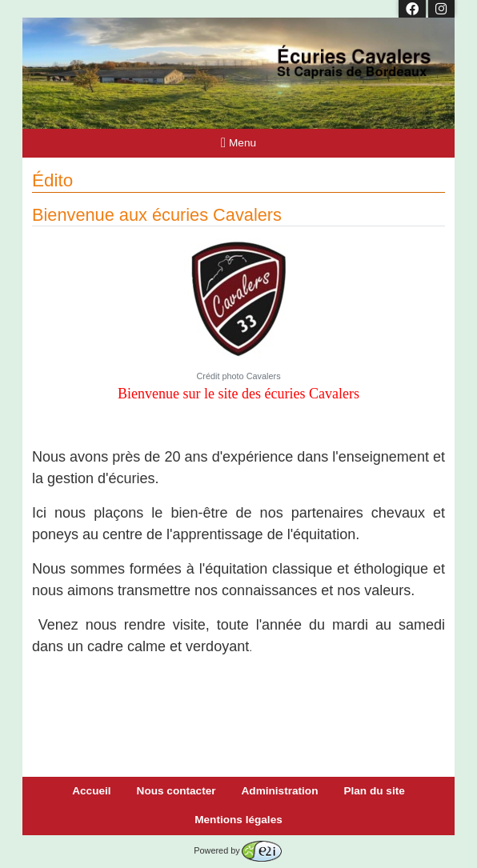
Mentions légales (238, 820)
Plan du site (374, 791)
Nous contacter (176, 791)
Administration (280, 791)
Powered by (237, 850)
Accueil (91, 791)
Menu (238, 143)
